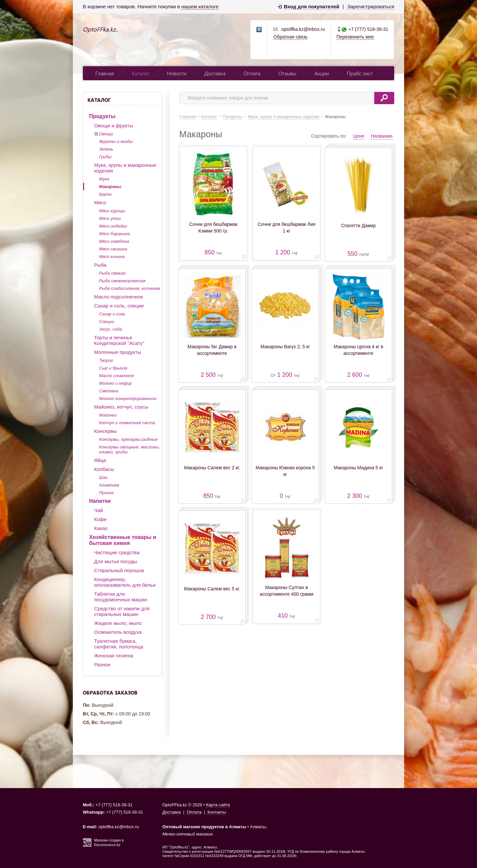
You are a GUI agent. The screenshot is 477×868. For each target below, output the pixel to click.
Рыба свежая (112, 273)
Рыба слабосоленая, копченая (130, 288)
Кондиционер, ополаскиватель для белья (125, 582)
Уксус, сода (110, 329)
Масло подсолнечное (119, 297)
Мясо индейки (113, 226)
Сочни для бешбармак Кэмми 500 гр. (213, 228)
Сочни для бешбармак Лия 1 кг (287, 228)
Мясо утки (110, 218)
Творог (106, 360)
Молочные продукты (118, 352)
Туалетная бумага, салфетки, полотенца (119, 644)
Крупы (105, 194)
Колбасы (104, 469)
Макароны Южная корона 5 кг (285, 471)
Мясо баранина (114, 234)
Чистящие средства (117, 552)
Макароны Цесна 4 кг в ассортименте (358, 350)
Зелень (106, 149)
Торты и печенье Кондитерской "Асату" (119, 340)
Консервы (105, 431)
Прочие (106, 493)
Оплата (252, 73)
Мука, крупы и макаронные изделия (125, 168)
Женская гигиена (114, 656)
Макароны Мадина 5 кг (359, 468)
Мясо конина (112, 257)
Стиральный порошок (119, 570)
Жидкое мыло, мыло (118, 623)
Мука (104, 179)
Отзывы (287, 73)
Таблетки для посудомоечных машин (121, 597)
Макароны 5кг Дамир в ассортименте (212, 350)
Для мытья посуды (116, 561)
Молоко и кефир (115, 383)
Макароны (110, 187)
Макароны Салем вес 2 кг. (212, 468)
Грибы (105, 157)
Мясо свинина (113, 249)
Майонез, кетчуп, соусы (121, 407)
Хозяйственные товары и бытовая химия (123, 540)
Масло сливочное (116, 376)
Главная (105, 73)
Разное (102, 665)
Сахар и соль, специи (119, 306)
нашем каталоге (200, 6)
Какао (101, 528)
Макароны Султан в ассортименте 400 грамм (287, 591)
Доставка (215, 73)
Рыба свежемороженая (122, 281)
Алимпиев (109, 485)
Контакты (217, 812)
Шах (103, 477)
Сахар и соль (112, 314)
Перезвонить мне (355, 37)
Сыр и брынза (113, 368)
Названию (382, 136)
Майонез (108, 415)
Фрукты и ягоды (116, 141)
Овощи (106, 134)
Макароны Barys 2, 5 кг (285, 347)
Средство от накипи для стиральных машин (122, 611)
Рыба (100, 265)
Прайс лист (360, 73)
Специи (107, 322)
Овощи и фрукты (114, 126)
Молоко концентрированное (128, 399)
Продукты (102, 116)
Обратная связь (290, 37)
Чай (99, 510)
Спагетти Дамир (359, 226)
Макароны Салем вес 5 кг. (212, 589)
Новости (177, 73)
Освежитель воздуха (118, 632)
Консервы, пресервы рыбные (128, 439)
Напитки (100, 501)
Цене (359, 136)
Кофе (100, 519)
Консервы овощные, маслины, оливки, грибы (130, 449)
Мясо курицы (112, 211)
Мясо (100, 202)
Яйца (100, 460)
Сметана (109, 391)
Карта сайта (218, 805)
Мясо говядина (114, 241)
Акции (322, 73)
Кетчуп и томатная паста (127, 423)
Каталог (140, 73)
